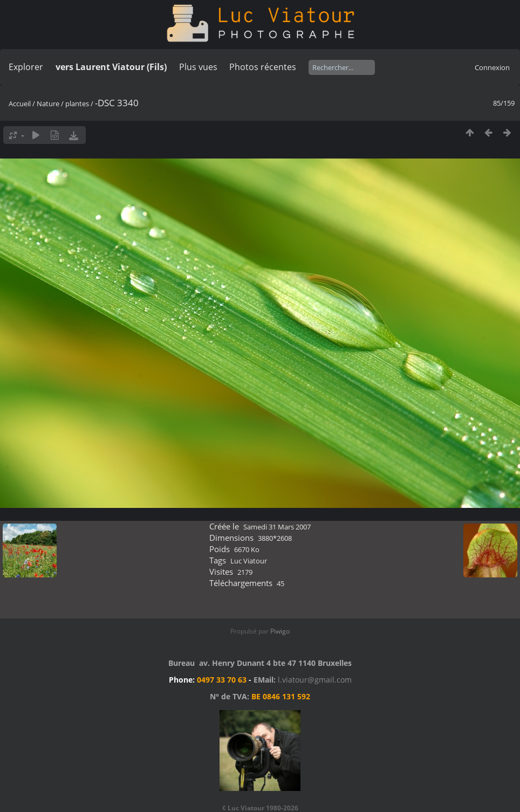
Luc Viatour (249, 561)
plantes (77, 104)
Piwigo (280, 631)
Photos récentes (263, 67)
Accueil (20, 104)
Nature (48, 104)
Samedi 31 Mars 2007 (277, 527)
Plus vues (198, 67)
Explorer (26, 67)
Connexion (492, 67)
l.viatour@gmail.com (315, 680)
